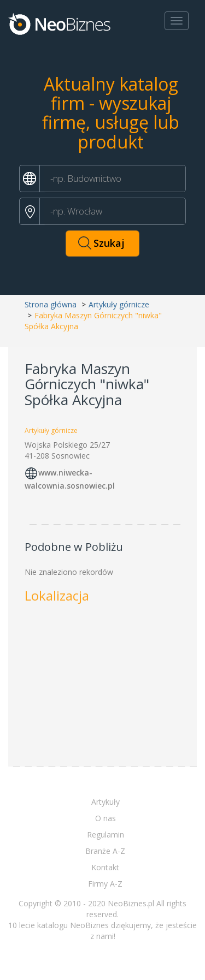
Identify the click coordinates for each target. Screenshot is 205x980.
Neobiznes (60, 23)
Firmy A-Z (105, 884)
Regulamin (106, 835)
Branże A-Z (105, 851)
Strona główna (51, 304)
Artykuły (106, 802)
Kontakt (105, 867)
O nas (106, 818)
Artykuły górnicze (119, 304)
